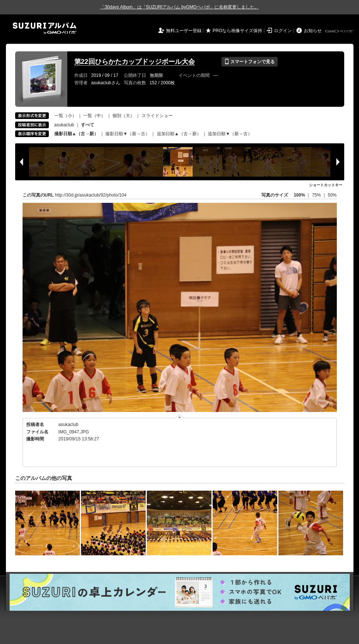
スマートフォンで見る (249, 62)
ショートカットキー (326, 185)
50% (332, 195)
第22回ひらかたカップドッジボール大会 (135, 62)
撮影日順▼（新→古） (128, 134)
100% (299, 195)
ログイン (283, 31)
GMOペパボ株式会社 (340, 31)
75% (317, 195)
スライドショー (157, 116)
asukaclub (64, 125)
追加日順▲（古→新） (179, 134)
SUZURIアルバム (45, 28)
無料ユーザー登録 (184, 31)
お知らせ (313, 31)
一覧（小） (65, 116)
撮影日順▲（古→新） (77, 134)
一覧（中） (94, 116)
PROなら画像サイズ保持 (237, 31)
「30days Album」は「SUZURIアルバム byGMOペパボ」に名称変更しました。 (179, 7)
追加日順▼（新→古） (230, 134)
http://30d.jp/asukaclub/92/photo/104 (91, 195)
